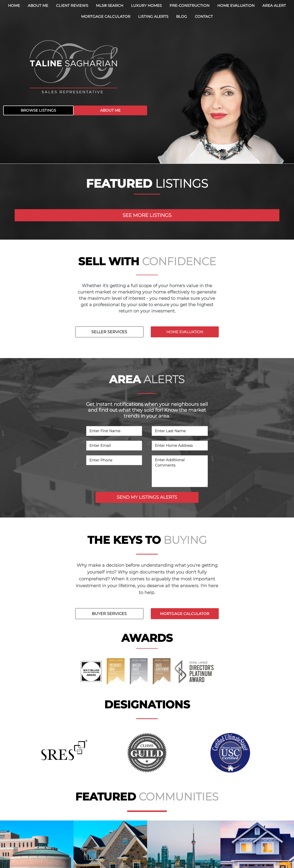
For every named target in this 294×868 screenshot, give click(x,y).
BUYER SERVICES (109, 614)
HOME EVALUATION (185, 332)
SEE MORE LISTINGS (147, 215)
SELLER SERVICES (109, 332)
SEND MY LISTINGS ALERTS (147, 497)
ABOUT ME (110, 110)
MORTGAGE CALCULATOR (185, 614)
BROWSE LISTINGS (38, 110)
